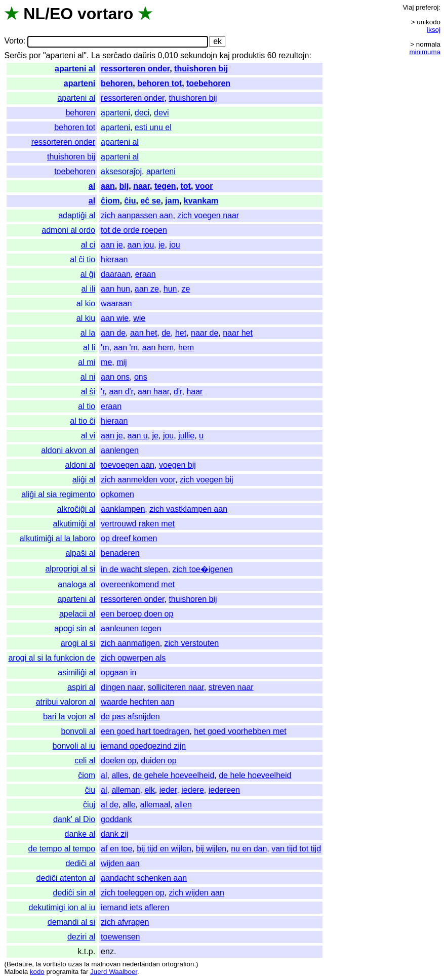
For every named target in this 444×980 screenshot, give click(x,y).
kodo (37, 972)
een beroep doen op (137, 614)
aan (108, 186)
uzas (75, 964)
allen (183, 805)
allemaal (155, 805)
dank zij (114, 834)
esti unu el (153, 127)
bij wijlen (211, 849)
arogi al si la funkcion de (52, 658)
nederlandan (141, 964)
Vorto (13, 41)
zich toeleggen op (132, 893)
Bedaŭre (19, 964)
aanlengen (120, 450)
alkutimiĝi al (74, 524)
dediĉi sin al (74, 893)
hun (170, 289)
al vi (88, 436)
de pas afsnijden (130, 717)
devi (161, 113)
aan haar (153, 392)
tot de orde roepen (134, 230)
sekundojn (199, 55)
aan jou (141, 245)
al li (89, 348)
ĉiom (110, 201)
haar (194, 392)
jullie (186, 436)
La (96, 55)
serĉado (117, 55)
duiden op (158, 761)
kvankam (201, 201)
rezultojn (294, 55)
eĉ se (150, 201)
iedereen (224, 790)
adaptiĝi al (77, 215)
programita (62, 972)
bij (124, 186)
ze (186, 289)
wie (139, 318)
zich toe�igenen (203, 569)
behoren (117, 83)
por (35, 55)
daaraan (116, 274)
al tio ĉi (83, 421)
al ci (88, 245)
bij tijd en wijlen (164, 849)
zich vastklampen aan (188, 509)
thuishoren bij (201, 69)
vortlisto (55, 964)
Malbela (16, 972)
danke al (80, 834)
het (181, 333)
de (166, 333)
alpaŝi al (80, 553)
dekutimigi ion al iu (62, 907)
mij (122, 362)
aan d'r (122, 392)
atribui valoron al (66, 702)
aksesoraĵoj (121, 171)
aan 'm (126, 348)
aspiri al (81, 687)
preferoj (427, 7)
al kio (86, 303)
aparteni (79, 83)
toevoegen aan (128, 465)
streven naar (231, 687)
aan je (112, 245)
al (92, 186)
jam (172, 201)
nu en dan (249, 849)
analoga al (76, 584)
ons (141, 377)
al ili (89, 289)
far (85, 972)
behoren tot (159, 83)
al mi (87, 362)
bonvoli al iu (74, 746)
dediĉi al (80, 863)
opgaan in (118, 672)
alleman (126, 790)
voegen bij (177, 465)
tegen (165, 186)
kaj (224, 55)
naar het (238, 333)
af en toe (116, 849)
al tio (87, 406)
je (162, 245)
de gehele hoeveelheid (173, 775)
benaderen (120, 553)
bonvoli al (78, 731)
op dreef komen (129, 538)
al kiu (86, 318)
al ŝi (88, 392)
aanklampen (123, 509)
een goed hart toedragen (145, 731)
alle (129, 805)
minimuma (425, 52)
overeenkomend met (138, 584)
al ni (88, 377)
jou (174, 245)
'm (105, 348)
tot (186, 186)
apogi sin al (75, 628)
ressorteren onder (135, 69)
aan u (138, 436)
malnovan (106, 964)
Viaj (408, 7)
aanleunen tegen (131, 628)
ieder (168, 790)
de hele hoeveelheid (255, 775)
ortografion (178, 964)
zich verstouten (192, 643)
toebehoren (208, 83)
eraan (146, 274)
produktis (248, 55)
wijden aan (120, 863)
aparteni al (75, 69)
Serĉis (15, 55)
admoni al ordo (68, 230)
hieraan (114, 259)
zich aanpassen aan (137, 215)
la (38, 964)
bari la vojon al (69, 717)
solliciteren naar (176, 687)
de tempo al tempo (62, 849)
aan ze (147, 289)
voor (204, 186)
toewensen (120, 937)
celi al (85, 761)
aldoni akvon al (68, 450)
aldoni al (80, 465)
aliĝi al (84, 480)
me (106, 362)
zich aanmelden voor (138, 480)
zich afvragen (125, 922)
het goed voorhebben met (240, 731)
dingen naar (122, 687)
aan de (113, 333)
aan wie (115, 318)
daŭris (145, 55)
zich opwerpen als (133, 658)
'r (103, 392)
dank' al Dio (74, 819)
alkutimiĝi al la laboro (57, 538)
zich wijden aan (196, 893)
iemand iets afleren (135, 907)
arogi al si (78, 643)
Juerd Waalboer (114, 972)
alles (120, 775)
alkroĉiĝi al (76, 509)
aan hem (158, 348)
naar (142, 186)
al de (110, 805)
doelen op (118, 761)
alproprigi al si (70, 569)
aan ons (115, 377)
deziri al (81, 937)
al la (88, 333)
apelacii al (77, 614)
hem (186, 348)
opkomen (117, 494)
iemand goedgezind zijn (143, 746)
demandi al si (71, 922)
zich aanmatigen (130, 643)
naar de (205, 333)
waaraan (116, 303)
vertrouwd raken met (138, 524)
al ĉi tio (83, 259)
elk (149, 790)
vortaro (105, 14)
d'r (178, 392)
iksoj (434, 30)
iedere (192, 790)
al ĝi (88, 274)
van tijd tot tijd (296, 849)
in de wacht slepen (134, 569)
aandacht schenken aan (144, 878)
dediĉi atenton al (66, 878)
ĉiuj (89, 805)
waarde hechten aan (137, 702)
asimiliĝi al (76, 672)
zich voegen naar (208, 215)
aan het (144, 333)
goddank (116, 819)
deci (142, 113)
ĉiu (130, 201)
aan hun (115, 289)
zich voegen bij (207, 480)
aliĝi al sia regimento (58, 494)
